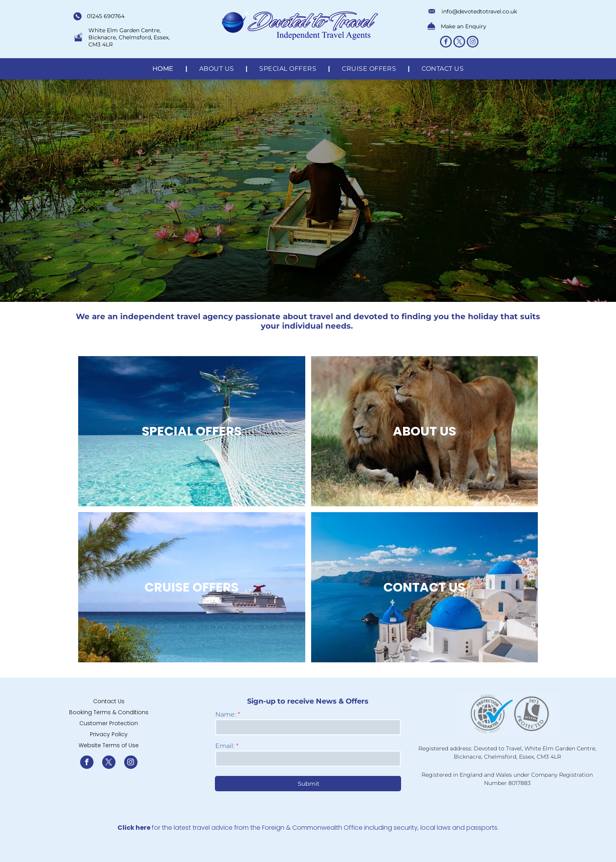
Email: (225, 746)
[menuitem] (164, 69)
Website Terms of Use (109, 745)
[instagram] (473, 43)
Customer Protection (109, 723)
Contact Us (109, 701)
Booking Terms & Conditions (109, 712)
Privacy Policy (109, 734)
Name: (225, 714)
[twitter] (459, 43)
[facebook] (446, 43)
